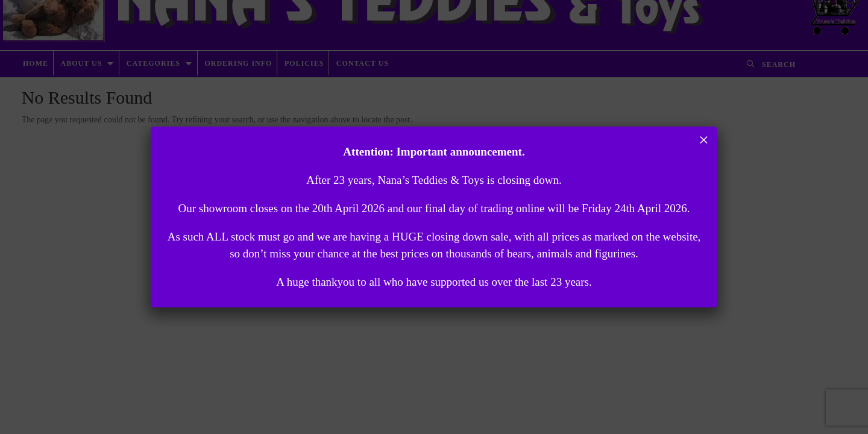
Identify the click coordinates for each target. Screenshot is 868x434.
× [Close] (704, 140)
